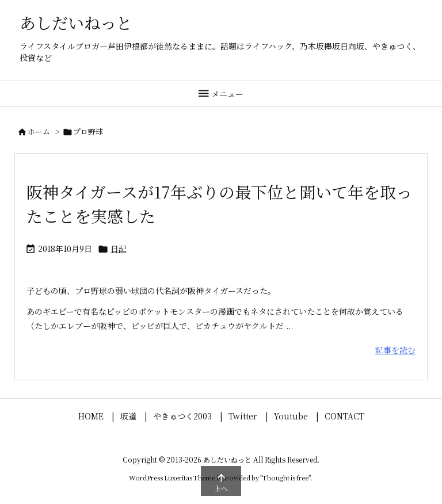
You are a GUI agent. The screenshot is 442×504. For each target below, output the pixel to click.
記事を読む (395, 350)
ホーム (39, 131)
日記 (119, 249)
